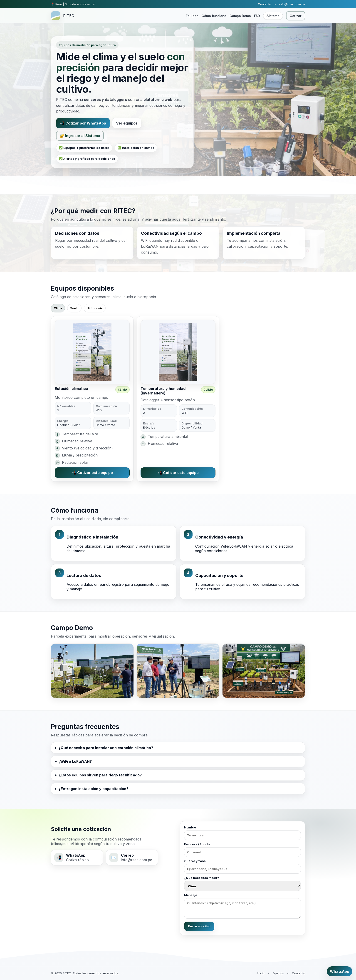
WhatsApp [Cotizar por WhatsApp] (340, 971)
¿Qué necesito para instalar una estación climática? (106, 748)
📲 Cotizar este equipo (92, 473)
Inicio (261, 973)
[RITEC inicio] (62, 16)
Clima (58, 308)
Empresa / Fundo (242, 850)
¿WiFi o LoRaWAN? (75, 761)
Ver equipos (127, 123)
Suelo (74, 308)
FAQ (257, 16)
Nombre (242, 833)
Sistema (273, 16)
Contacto (265, 4)
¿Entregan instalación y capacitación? (93, 789)
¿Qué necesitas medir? (242, 883)
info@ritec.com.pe (292, 4)
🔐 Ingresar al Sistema (80, 136)
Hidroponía (95, 308)
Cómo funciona (214, 16)
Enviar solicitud (199, 926)
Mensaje (242, 906)
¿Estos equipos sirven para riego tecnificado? (100, 775)
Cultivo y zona (242, 866)
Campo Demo (240, 16)
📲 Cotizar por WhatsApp (83, 123)
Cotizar (296, 16)
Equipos (192, 16)
